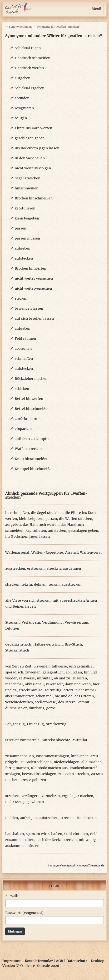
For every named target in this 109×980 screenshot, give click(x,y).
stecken (21, 298)
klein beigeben (27, 218)
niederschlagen (67, 762)
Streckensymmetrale (22, 740)
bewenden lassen (29, 308)
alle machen (92, 762)
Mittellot (80, 740)
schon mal (44, 696)
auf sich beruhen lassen (34, 318)
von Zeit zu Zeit (18, 666)
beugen (21, 118)
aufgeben (22, 78)
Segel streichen (27, 178)
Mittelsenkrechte (56, 740)
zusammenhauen (20, 756)
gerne (51, 708)
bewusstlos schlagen (39, 774)
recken (54, 584)
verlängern (30, 796)
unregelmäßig (81, 666)
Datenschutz (77, 961)
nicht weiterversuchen (33, 288)
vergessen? (33, 913)
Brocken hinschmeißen (34, 198)
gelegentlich (53, 672)
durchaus (36, 708)
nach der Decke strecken (57, 840)
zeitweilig (53, 690)
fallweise (59, 666)
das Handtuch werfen (41, 525)
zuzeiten (80, 678)
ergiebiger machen (77, 796)
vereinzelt (54, 684)
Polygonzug (15, 724)
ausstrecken (15, 568)
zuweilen (33, 672)
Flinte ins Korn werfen (33, 128)
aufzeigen (28, 818)
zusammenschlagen (52, 756)
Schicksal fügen (28, 48)
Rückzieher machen (31, 379)
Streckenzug (56, 724)
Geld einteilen (76, 834)
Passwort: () (24, 913)
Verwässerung (76, 622)
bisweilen (42, 666)
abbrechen (23, 349)
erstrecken (36, 568)
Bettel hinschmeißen (32, 409)
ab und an (74, 672)
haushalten (15, 834)
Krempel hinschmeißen (34, 469)
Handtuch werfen (29, 68)
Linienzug (35, 724)
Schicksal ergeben (30, 88)
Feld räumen (25, 339)
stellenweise (45, 702)
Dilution (12, 628)
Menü (96, 9)
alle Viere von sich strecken (28, 600)
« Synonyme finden (19, 27)
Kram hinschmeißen (32, 459)
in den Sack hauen (30, 158)
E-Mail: (12, 896)
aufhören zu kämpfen (33, 439)
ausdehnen (72, 568)
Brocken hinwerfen (30, 268)
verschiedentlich (19, 702)
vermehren (51, 796)
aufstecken (24, 258)
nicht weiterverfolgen (33, 168)
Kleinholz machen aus (49, 768)
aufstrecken (49, 818)
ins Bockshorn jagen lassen (37, 148)
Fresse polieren (33, 780)
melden (12, 818)
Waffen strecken (28, 449)
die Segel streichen (47, 513)
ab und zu (62, 678)
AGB (59, 961)
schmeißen (24, 359)
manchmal (14, 684)
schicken (22, 389)
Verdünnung (52, 622)
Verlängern (31, 622)
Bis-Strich (73, 644)
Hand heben (87, 818)
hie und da (64, 696)
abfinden (22, 98)
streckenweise (31, 690)
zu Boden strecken (74, 774)
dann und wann (78, 684)
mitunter (44, 678)
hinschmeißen (27, 188)
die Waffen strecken (76, 519)
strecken (54, 568)
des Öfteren (84, 696)
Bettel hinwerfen (29, 399)
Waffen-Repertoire (47, 553)
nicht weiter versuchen (34, 278)
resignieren (24, 108)
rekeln (27, 584)
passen (20, 228)
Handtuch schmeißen (32, 58)
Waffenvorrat (91, 553)
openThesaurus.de (93, 866)
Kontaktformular (39, 961)
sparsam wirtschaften (44, 834)
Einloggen (15, 931)
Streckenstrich (17, 650)
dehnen (40, 584)
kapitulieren (25, 208)
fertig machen (17, 768)
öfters (68, 690)
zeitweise (27, 678)
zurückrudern (26, 419)
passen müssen (27, 238)
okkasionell (34, 684)
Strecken (12, 622)
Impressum (12, 961)
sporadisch (14, 672)
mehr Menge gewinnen (25, 802)
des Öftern (67, 702)
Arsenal (72, 553)
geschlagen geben (30, 138)
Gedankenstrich (18, 644)
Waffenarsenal (17, 553)
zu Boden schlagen (36, 762)
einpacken (23, 429)
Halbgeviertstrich (48, 644)
